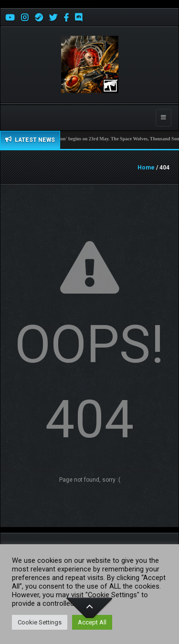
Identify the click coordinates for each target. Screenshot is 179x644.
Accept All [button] (92, 622)
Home (146, 168)
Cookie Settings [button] (40, 622)
